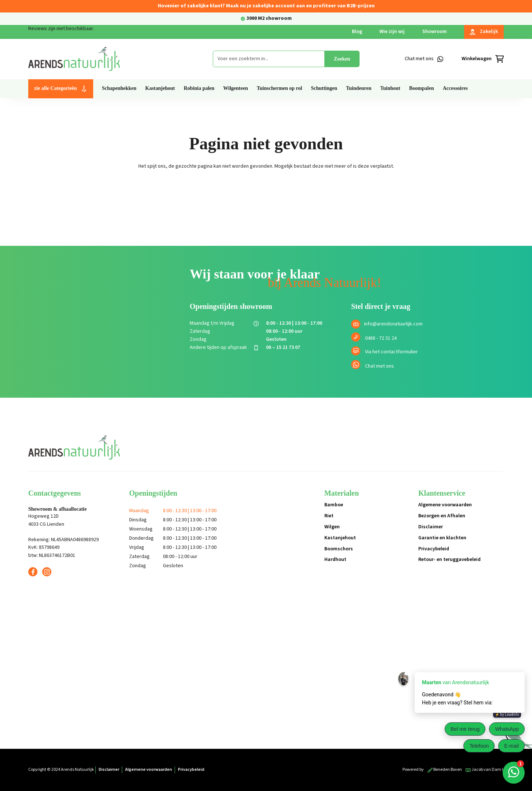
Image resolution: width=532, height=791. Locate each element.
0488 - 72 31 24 (381, 338)
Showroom (435, 32)
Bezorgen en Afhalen (442, 516)
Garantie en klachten (442, 538)
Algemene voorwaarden (445, 505)
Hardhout (335, 559)
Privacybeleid (434, 549)
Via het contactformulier (391, 352)
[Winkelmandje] (483, 59)
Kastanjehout (340, 538)
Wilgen (332, 527)
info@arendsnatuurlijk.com (393, 324)
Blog (357, 32)
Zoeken (342, 59)
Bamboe (334, 505)
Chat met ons (380, 366)
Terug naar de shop (266, 192)
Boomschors (339, 549)
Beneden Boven (445, 770)
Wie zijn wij (392, 32)
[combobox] (269, 59)
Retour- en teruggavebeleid (449, 559)
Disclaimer (431, 527)
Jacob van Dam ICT (487, 770)
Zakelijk (484, 32)
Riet (329, 516)
